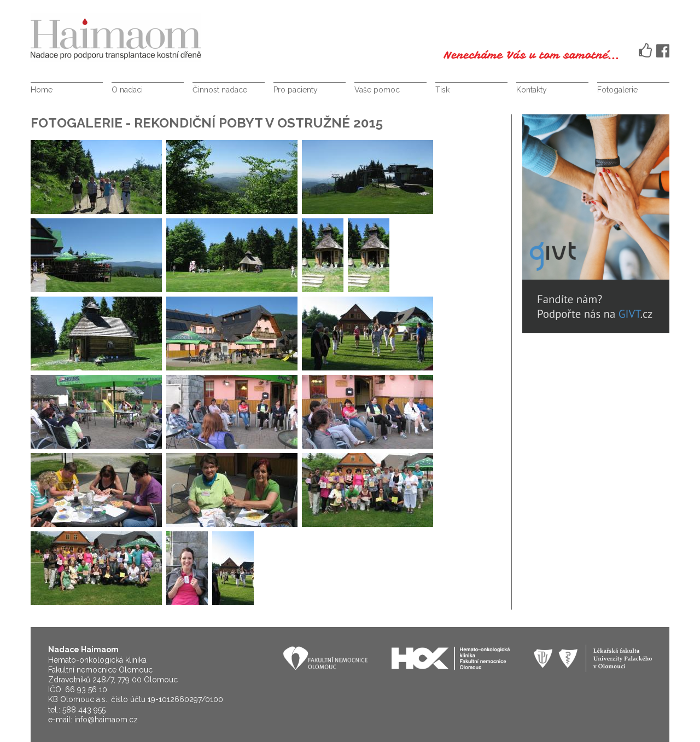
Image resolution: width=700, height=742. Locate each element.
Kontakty (532, 90)
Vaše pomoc (377, 90)
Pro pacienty (296, 90)
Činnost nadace (220, 90)
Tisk (442, 90)
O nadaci (127, 90)
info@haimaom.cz (106, 720)
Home (42, 90)
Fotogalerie (617, 90)
